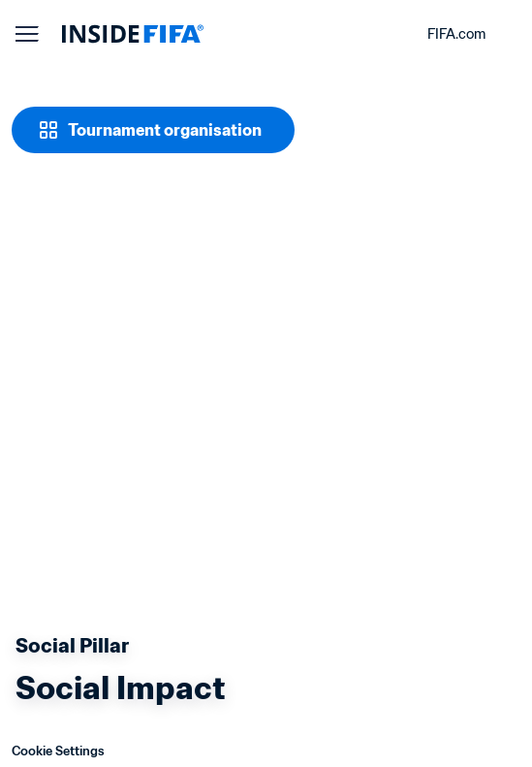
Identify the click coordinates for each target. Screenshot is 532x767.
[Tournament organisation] (149, 130)
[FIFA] (133, 34)
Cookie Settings (51, 751)
